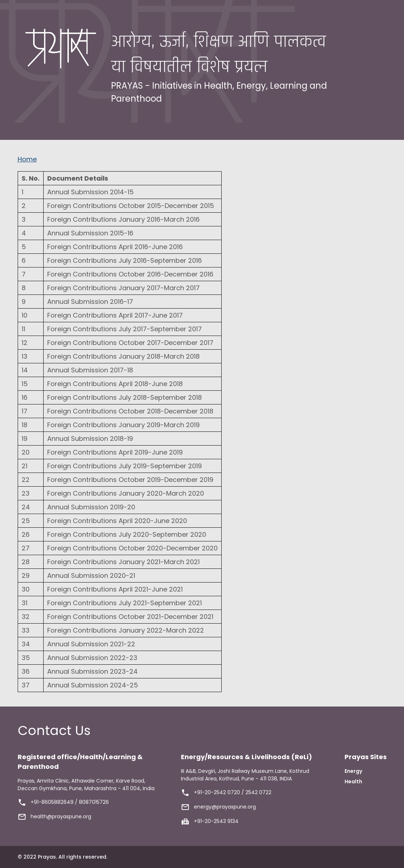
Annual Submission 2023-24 (92, 671)
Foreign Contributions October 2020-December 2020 (132, 548)
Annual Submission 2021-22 (91, 644)
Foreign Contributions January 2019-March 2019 (123, 425)
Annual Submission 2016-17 (90, 302)
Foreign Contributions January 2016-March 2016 (123, 219)
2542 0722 (258, 792)
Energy (353, 771)
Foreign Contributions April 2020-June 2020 (117, 521)
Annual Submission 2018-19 (90, 439)
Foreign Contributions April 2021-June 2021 (115, 589)
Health (353, 781)
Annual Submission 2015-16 (90, 233)
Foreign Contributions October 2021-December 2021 (130, 617)
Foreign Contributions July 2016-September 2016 (125, 260)
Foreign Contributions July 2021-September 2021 (125, 603)
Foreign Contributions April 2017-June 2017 (115, 315)
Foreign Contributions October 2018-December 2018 (130, 411)
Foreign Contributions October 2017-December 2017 (130, 343)
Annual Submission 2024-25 (93, 685)
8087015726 (94, 802)
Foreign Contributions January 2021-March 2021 (123, 562)
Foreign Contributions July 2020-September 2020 (127, 534)
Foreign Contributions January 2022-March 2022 (126, 630)
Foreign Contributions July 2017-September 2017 (125, 329)
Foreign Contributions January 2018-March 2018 (123, 356)
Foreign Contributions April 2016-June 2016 (115, 247)
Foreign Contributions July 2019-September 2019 (125, 466)
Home (27, 159)
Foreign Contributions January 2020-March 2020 (126, 493)
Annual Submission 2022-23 (92, 658)
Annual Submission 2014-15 (90, 192)
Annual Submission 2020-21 (91, 575)
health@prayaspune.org (61, 816)
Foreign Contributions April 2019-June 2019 (115, 452)
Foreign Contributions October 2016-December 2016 (130, 274)
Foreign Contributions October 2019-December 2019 (130, 480)
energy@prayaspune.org (225, 807)
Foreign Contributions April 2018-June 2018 (115, 384)
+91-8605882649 (52, 802)
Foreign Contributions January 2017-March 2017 (123, 288)
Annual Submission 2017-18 (90, 370)
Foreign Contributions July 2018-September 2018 (125, 397)
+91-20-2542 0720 (217, 792)
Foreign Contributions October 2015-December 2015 (131, 206)
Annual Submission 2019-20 (91, 507)
